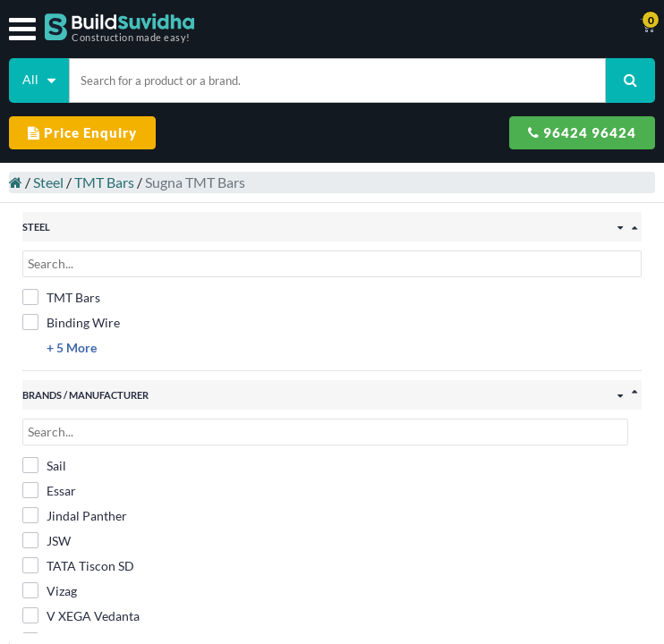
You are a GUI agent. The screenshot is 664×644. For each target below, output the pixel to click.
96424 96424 (582, 132)
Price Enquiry (82, 132)
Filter (332, 620)
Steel (39, 173)
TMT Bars (95, 173)
